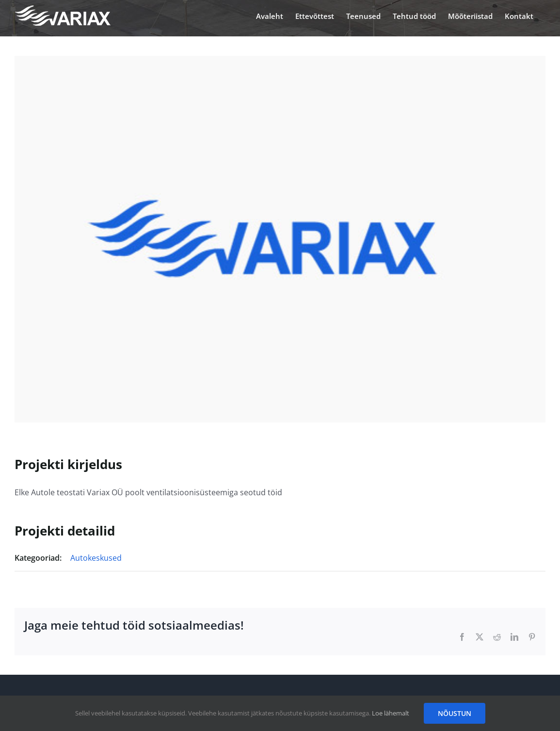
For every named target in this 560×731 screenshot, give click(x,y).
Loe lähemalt (391, 713)
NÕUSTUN (455, 713)
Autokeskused (96, 558)
